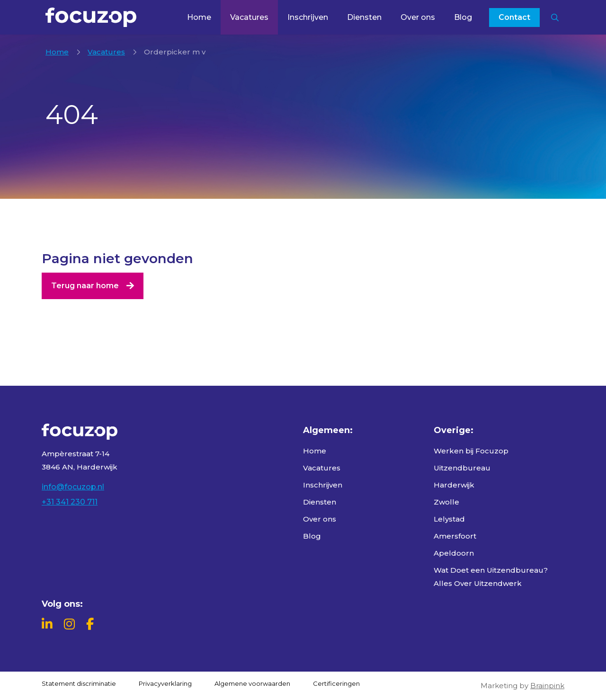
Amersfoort (455, 536)
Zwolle (446, 502)
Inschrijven (308, 17)
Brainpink (547, 686)
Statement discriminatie (79, 683)
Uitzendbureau (462, 468)
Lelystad (449, 519)
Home (199, 17)
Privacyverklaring (165, 683)
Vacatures (249, 17)
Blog (463, 17)
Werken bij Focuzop (471, 451)
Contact (514, 17)
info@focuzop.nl (73, 487)
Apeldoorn (454, 553)
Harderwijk (454, 485)
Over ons (418, 17)
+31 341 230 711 (70, 502)
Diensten (364, 17)
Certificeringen (336, 683)
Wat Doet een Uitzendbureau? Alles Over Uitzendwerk (491, 577)
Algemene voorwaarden (252, 683)
